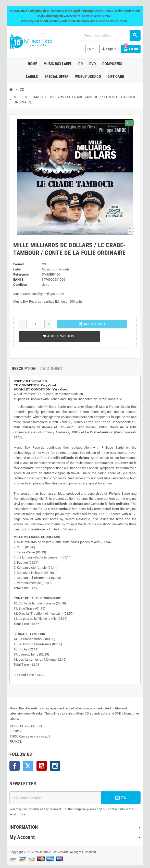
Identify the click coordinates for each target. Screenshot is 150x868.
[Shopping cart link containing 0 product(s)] (132, 49)
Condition (19, 285)
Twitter (27, 756)
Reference (20, 274)
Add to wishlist (59, 336)
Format (18, 264)
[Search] (111, 35)
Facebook (14, 756)
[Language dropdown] (92, 49)
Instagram (54, 756)
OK (121, 788)
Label (16, 269)
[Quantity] (35, 324)
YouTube (41, 756)
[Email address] (55, 788)
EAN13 (17, 280)
